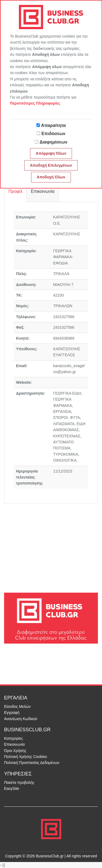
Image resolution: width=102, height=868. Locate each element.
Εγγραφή (12, 712)
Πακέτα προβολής (19, 782)
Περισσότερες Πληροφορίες (35, 103)
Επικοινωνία (14, 744)
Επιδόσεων (54, 134)
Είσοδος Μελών (17, 706)
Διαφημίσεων (53, 142)
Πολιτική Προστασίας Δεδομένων (32, 763)
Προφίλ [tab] (15, 191)
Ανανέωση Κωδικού (21, 719)
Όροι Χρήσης (15, 751)
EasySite (12, 788)
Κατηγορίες (13, 738)
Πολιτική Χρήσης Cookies (26, 757)
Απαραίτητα (53, 125)
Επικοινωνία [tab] (43, 191)
